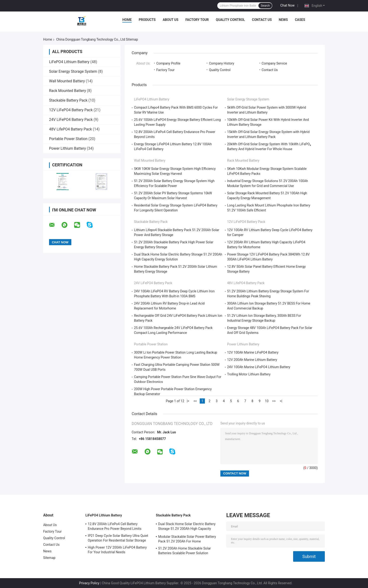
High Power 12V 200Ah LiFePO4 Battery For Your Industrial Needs (117, 550)
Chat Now (287, 5)
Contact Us (262, 20)
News (283, 20)
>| (281, 401)
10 (267, 401)
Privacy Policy (89, 583)
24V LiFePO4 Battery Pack (71, 120)
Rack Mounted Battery (67, 91)
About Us (171, 20)
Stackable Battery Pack (68, 100)
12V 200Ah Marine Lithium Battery (252, 360)
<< (195, 401)
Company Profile (168, 63)
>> (274, 401)
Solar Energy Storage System (73, 71)
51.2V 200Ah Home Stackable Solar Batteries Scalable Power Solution (185, 551)
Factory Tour (197, 20)
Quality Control (230, 20)
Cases (300, 20)
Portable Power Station (68, 139)
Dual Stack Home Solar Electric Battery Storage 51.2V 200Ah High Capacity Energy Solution (187, 527)
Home (127, 20)
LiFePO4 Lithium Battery (69, 62)
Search (265, 6)
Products (147, 20)
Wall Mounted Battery (67, 81)
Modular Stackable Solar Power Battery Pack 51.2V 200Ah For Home (187, 539)
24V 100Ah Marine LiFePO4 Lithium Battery (259, 367)
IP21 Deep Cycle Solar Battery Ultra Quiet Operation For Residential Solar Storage (118, 538)
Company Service (274, 63)
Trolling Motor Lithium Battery (249, 374)
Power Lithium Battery (67, 148)
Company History (221, 63)
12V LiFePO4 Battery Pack (71, 110)
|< (188, 401)
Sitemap (49, 558)
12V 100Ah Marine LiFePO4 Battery (253, 352)
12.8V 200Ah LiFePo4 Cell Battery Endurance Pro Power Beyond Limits (115, 526)
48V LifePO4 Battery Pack (71, 129)
